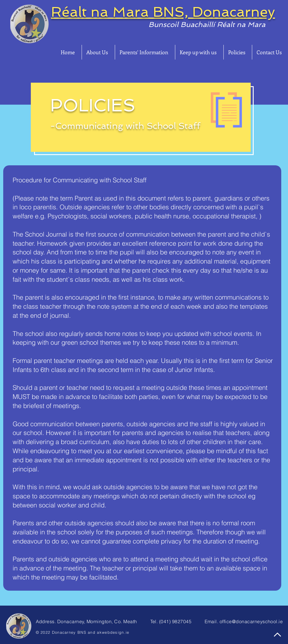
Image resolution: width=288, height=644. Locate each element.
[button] (98, 52)
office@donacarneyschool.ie (251, 621)
